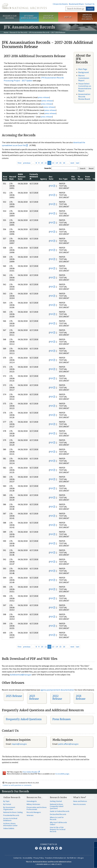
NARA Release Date (22, 176)
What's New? (80, 797)
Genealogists (32, 801)
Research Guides (58, 797)
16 (64, 163)
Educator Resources (48, 17)
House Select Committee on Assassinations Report (85, 87)
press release (44, 97)
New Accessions (80, 804)
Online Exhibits (9, 828)
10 (42, 163)
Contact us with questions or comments (17, 785)
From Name (88, 178)
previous (27, 163)
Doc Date (51, 178)
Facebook (36, 848)
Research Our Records (10, 17)
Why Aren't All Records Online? (58, 823)
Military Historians (33, 804)
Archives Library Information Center (10, 824)
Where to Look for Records (57, 818)
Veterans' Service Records (29, 17)
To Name (80, 178)
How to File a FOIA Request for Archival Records (58, 829)
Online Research (12, 797)
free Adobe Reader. (31, 772)
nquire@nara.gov (19, 744)
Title (95, 179)
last (78, 163)
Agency (44, 179)
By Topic (6, 801)
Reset (91, 168)
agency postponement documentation (57, 690)
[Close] (94, 844)
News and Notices (80, 801)
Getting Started (56, 801)
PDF (51, 186)
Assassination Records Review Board (84, 97)
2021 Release (81, 697)
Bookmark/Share (76, 4)
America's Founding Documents (87, 17)
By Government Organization (9, 808)
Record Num (13, 178)
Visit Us (68, 17)
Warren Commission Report (84, 78)
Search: (48, 168)
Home (6, 32)
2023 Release (34, 697)
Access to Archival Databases (10, 819)
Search (90, 9)
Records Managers (34, 812)
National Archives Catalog (13, 812)
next (72, 163)
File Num (74, 178)
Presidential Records (11, 815)
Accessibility (28, 858)
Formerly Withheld (34, 176)
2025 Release (14, 696)
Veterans (30, 815)
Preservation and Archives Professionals (37, 808)
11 (46, 163)
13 (53, 163)
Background (83, 72)
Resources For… (35, 797)
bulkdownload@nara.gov (21, 675)
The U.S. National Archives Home (24, 6)
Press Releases (62, 719)
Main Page (83, 69)
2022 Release (57, 697)
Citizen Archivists (60, 4)
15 (60, 163)
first (20, 163)
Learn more (75, 863)
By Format (7, 804)
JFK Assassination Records (39, 32)
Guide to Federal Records (60, 811)
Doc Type (63, 179)
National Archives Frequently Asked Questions (57, 806)
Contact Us (90, 4)
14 (57, 163)
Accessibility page (62, 774)
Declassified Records (58, 814)
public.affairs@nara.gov (68, 744)
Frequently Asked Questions (24, 719)
